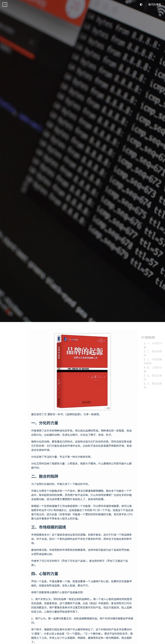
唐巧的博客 (155, 4)
